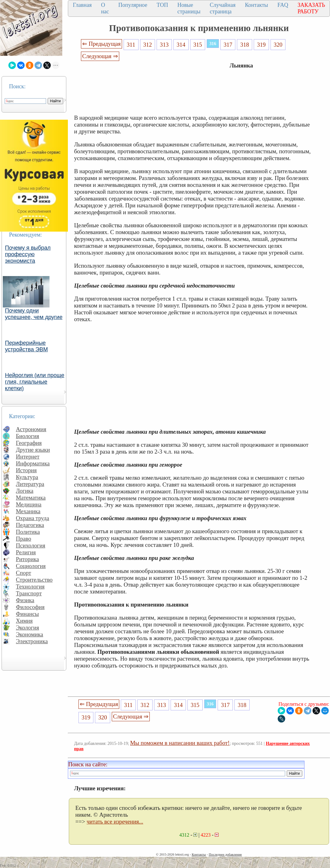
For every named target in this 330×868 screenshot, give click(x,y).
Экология (27, 628)
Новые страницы (189, 8)
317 (228, 45)
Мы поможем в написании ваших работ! (180, 743)
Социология (31, 566)
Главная (82, 5)
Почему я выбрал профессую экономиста (28, 254)
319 (261, 45)
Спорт (24, 573)
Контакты (257, 5)
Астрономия (31, 429)
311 (131, 45)
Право (24, 539)
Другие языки (33, 450)
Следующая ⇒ (100, 56)
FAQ (283, 5)
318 (245, 45)
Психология (31, 545)
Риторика (27, 559)
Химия (24, 621)
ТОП (162, 5)
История (26, 470)
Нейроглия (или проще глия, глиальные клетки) (35, 382)
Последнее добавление (225, 854)
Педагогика (30, 525)
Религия (26, 552)
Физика (25, 600)
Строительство (34, 580)
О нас (105, 8)
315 (198, 45)
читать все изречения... (115, 822)
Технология (30, 586)
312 (148, 45)
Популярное (133, 5)
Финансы (27, 614)
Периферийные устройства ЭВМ (26, 346)
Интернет (28, 457)
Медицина (29, 504)
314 (181, 45)
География (29, 443)
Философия (30, 607)
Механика (28, 511)
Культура (27, 477)
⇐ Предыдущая (101, 44)
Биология (28, 436)
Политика (28, 532)
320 (278, 45)
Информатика (33, 463)
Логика (25, 491)
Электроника (32, 641)
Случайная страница (223, 8)
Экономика (30, 634)
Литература (30, 484)
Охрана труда (33, 518)
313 (164, 45)
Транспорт (29, 593)
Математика (31, 498)
